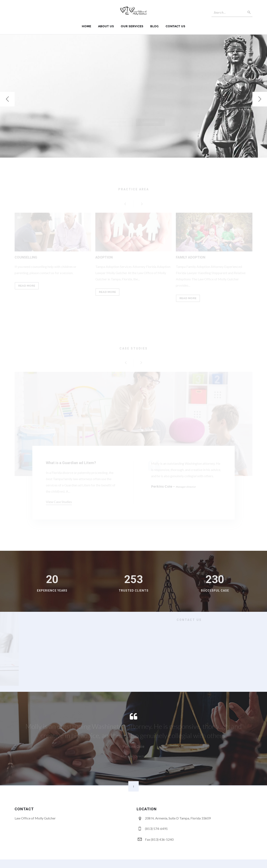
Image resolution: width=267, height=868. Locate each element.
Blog (154, 26)
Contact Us (175, 26)
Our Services (132, 26)
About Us (106, 26)
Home (86, 26)
